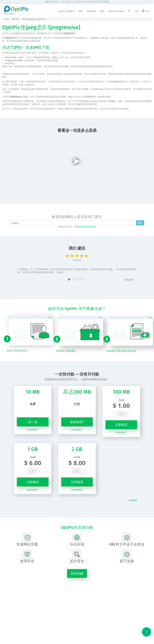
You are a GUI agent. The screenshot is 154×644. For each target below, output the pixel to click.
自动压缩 (77, 540)
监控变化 (77, 556)
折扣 (102, 11)
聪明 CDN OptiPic (52, 1)
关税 (80, 11)
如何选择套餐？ (33, 430)
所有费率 (133, 500)
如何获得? (77, 422)
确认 (140, 223)
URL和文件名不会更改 (127, 540)
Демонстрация (116, 11)
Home (7, 19)
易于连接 (127, 556)
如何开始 (91, 11)
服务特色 (15, 19)
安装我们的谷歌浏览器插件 (86, 227)
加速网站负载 (27, 540)
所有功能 (77, 573)
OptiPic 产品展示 (67, 11)
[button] (3, 2)
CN (146, 11)
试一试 (33, 422)
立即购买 (121, 425)
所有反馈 (129, 280)
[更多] (107, 1)
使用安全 (27, 556)
